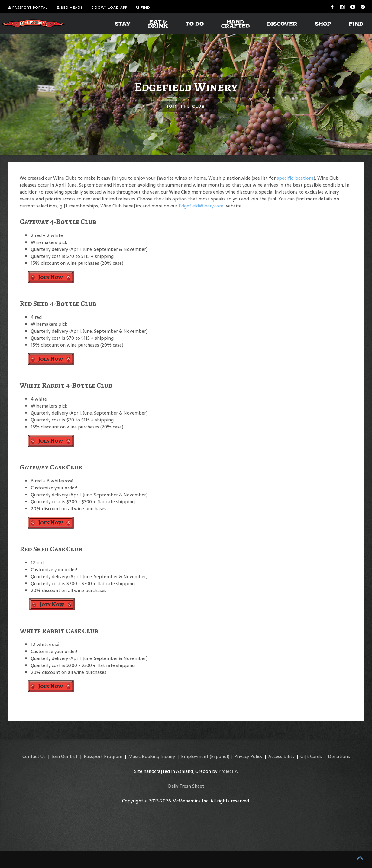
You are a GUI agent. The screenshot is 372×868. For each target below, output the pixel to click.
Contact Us (34, 756)
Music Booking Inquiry (152, 756)
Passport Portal (28, 8)
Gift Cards (311, 756)
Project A (228, 771)
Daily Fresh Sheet (186, 786)
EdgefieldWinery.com (201, 206)
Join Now (51, 277)
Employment (195, 756)
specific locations (295, 178)
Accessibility (281, 756)
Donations (339, 756)
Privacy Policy (248, 756)
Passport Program (103, 756)
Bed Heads (70, 8)
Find (143, 8)
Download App (109, 8)
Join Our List (65, 756)
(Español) (220, 756)
